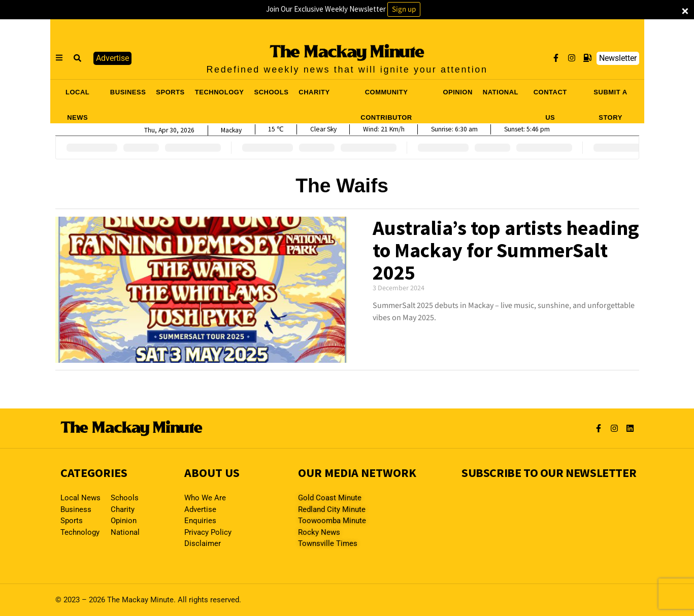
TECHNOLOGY (220, 92)
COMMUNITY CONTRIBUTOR (386, 95)
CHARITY (314, 92)
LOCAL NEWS (77, 95)
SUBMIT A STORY (610, 95)
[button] (78, 58)
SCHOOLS (272, 92)
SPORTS (170, 92)
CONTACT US (550, 95)
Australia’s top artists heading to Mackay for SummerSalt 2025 (506, 250)
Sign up (404, 9)
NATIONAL (501, 92)
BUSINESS (128, 92)
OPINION (457, 92)
